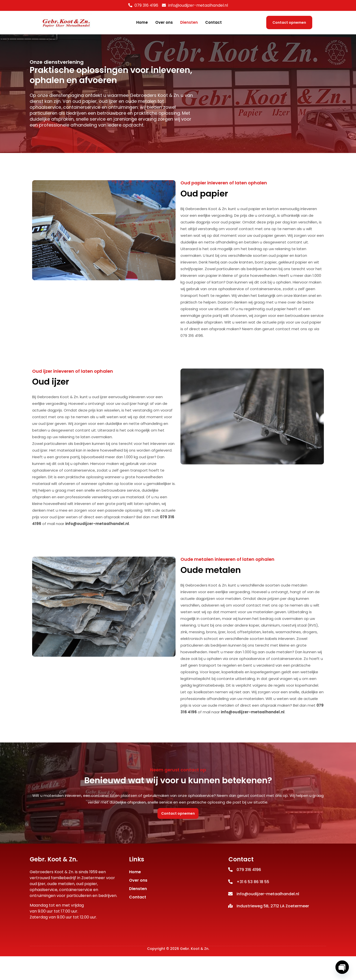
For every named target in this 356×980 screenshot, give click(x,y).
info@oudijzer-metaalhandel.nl (97, 544)
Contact (213, 22)
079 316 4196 (146, 5)
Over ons (164, 22)
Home (142, 22)
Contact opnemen (289, 22)
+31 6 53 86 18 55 (253, 905)
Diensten (189, 22)
